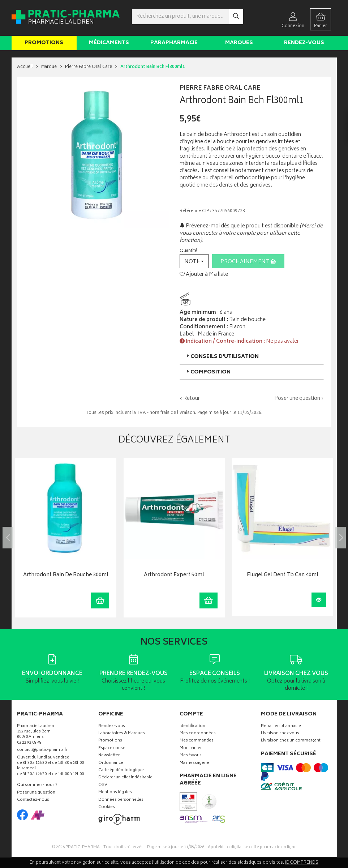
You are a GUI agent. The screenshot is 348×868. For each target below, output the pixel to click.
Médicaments (109, 43)
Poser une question (36, 793)
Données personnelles (121, 800)
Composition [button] (208, 372)
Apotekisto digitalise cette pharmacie (252, 847)
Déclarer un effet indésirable (125, 778)
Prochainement (248, 262)
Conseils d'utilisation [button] (222, 357)
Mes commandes (197, 741)
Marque (49, 67)
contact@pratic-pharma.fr (42, 751)
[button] (194, 261)
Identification (192, 726)
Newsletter (109, 756)
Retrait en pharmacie (281, 726)
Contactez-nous (33, 800)
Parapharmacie (174, 43)
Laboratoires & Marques (122, 734)
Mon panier (191, 749)
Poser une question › (299, 399)
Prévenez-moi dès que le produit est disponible (239, 226)
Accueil (25, 67)
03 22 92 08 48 (29, 743)
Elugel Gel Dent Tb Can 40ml (283, 575)
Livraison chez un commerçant (291, 741)
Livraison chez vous (280, 734)
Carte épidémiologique (121, 771)
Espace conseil (113, 749)
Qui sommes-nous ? (37, 785)
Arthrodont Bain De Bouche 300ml (66, 575)
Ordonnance (111, 763)
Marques (239, 43)
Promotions (44, 43)
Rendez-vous (304, 43)
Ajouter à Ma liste (204, 275)
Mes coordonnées (198, 734)
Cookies (107, 807)
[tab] (252, 357)
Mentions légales (115, 793)
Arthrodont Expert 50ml (174, 575)
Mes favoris (191, 756)
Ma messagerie (194, 763)
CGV (103, 785)
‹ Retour (190, 399)
